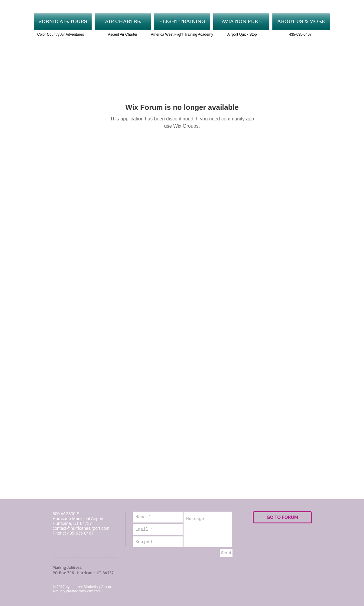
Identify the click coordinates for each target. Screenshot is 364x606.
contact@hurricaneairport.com (81, 528)
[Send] (226, 553)
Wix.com (94, 591)
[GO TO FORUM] (282, 517)
